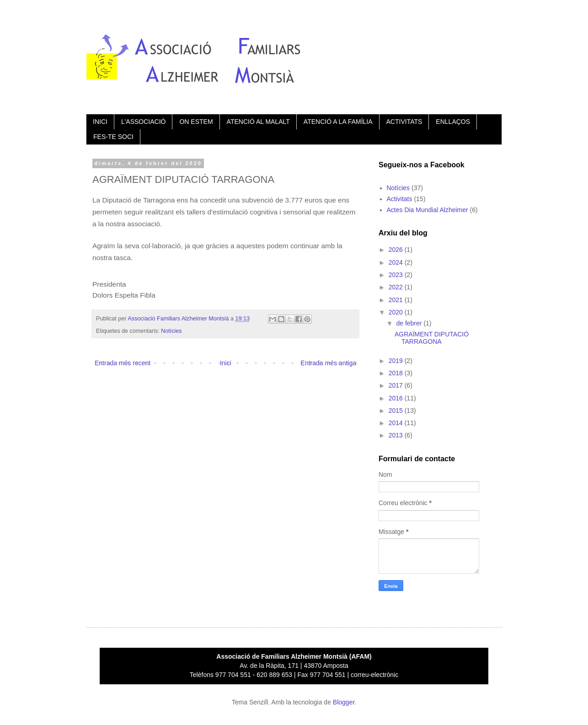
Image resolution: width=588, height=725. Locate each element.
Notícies (171, 331)
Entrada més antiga (329, 363)
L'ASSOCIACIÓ (144, 122)
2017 (397, 385)
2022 (397, 287)
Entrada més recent (123, 363)
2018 (397, 373)
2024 (397, 262)
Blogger (344, 702)
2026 (397, 250)
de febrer (410, 323)
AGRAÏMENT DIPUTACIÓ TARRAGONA (432, 338)
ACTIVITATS (404, 122)
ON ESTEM (196, 122)
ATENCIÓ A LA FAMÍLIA (338, 122)
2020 (397, 312)
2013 (397, 435)
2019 (397, 361)
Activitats (400, 199)
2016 (397, 398)
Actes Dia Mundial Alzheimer (428, 210)
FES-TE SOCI (113, 137)
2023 (397, 275)
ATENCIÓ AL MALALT (258, 122)
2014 (397, 423)
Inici (226, 363)
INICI (100, 122)
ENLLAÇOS (453, 122)
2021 (397, 300)
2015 (397, 410)
